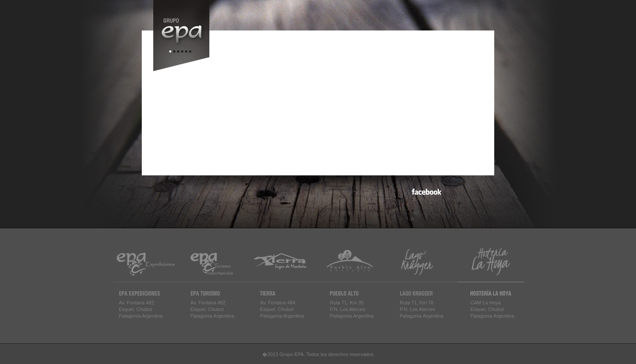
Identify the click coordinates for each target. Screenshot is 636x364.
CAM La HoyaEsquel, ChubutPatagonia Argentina (492, 309)
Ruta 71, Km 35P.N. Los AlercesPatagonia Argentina (352, 309)
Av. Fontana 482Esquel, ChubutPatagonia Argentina (141, 309)
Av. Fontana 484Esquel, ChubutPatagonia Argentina (282, 309)
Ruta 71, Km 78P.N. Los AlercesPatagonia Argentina (422, 309)
